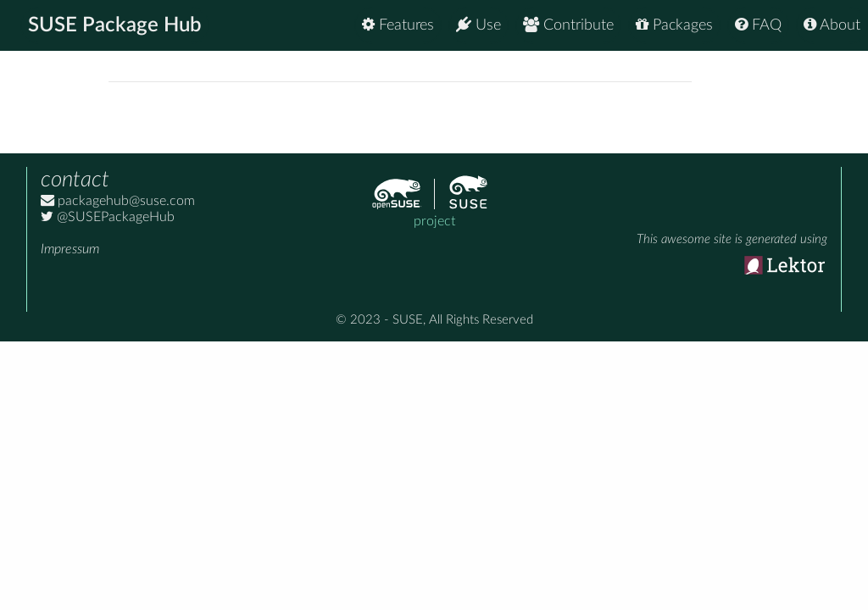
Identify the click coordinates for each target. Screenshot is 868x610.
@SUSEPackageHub (108, 217)
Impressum (70, 249)
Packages (674, 25)
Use (479, 25)
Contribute (568, 25)
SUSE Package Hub (115, 25)
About (832, 25)
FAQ (758, 25)
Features (398, 25)
